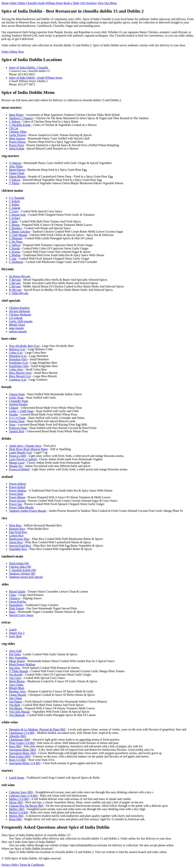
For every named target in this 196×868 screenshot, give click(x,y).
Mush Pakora (17, 170)
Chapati (14, 408)
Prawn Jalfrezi (18, 484)
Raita (12, 612)
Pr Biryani (15, 290)
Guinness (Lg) (18, 380)
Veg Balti (15, 705)
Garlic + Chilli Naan (21, 411)
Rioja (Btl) (15, 819)
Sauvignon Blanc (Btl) (22, 750)
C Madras (15, 255)
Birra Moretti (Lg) (20, 376)
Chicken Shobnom (20, 315)
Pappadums (16, 605)
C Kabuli (14, 201)
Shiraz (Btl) (16, 802)
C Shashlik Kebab (20, 125)
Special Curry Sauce (21, 615)
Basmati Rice (17, 529)
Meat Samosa (17, 138)
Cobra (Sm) (16, 369)
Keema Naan (17, 421)
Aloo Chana (16, 685)
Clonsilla (32, 3)
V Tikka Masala (18, 671)
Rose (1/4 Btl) (17, 760)
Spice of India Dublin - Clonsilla (28, 68)
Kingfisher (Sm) (19, 366)
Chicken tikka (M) (20, 567)
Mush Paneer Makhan (22, 664)
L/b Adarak (16, 318)
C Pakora (14, 122)
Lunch (13, 630)
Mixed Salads (17, 592)
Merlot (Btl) (16, 816)
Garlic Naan (16, 398)
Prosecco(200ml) (19, 469)
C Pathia (14, 205)
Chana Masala (17, 695)
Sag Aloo (14, 668)
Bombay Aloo (17, 691)
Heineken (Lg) (18, 356)
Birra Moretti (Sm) (20, 373)
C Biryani (15, 286)
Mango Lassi (17, 463)
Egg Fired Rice (18, 532)
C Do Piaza (16, 242)
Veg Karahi (16, 675)
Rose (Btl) (15, 746)
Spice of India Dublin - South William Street (36, 78)
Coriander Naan (18, 401)
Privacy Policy (10, 865)
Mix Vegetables (18, 658)
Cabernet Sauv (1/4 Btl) (23, 796)
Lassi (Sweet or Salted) (23, 459)
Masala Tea (16, 466)
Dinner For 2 (17, 633)
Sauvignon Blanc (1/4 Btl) (25, 763)
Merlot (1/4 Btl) (18, 812)
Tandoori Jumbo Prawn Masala (28, 511)
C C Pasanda (17, 198)
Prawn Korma (17, 501)
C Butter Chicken (19, 232)
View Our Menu (107, 3)
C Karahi (14, 248)
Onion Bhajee (17, 176)
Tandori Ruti (17, 431)
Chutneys (15, 598)
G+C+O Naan (17, 418)
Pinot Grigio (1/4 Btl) (22, 743)
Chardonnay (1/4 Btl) (22, 733)
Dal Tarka (15, 654)
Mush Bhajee (17, 681)
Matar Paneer (17, 661)
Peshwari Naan (18, 428)
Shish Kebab (17, 149)
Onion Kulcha (17, 602)
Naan (12, 425)
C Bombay (15, 228)
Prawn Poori (16, 145)
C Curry (14, 211)
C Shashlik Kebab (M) (22, 570)
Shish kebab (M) (19, 563)
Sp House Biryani (20, 276)
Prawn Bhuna (17, 497)
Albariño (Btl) (17, 736)
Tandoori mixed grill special (26, 577)
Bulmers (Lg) (17, 349)
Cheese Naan (17, 394)
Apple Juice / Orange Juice (25, 446)
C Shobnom (16, 262)
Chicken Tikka (18, 132)
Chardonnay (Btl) (19, 740)
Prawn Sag (15, 504)
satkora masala (18, 331)
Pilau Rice (15, 525)
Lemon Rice (16, 535)
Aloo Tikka (16, 166)
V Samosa (15, 163)
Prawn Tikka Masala (21, 507)
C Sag (13, 259)
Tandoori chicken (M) (22, 574)
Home (5, 3)
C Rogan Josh (17, 215)
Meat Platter (16, 115)
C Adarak (15, 208)
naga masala (16, 328)
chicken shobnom (19, 311)
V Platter (14, 183)
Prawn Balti (16, 494)
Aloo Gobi (15, 651)
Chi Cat (14, 128)
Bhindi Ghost (17, 325)
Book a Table (71, 3)
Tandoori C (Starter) (21, 118)
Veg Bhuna (16, 708)
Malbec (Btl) (17, 809)
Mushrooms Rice (19, 539)
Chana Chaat (17, 173)
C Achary (15, 218)
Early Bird (15, 636)
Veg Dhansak (17, 715)
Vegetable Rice (18, 549)
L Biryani (15, 283)
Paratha (13, 414)
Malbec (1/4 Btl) (19, 799)
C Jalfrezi (15, 245)
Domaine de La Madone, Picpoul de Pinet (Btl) (37, 729)
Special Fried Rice (20, 546)
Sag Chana (15, 698)
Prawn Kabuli (17, 487)
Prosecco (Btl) (18, 456)
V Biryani (15, 280)
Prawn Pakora (17, 142)
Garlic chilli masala (21, 321)
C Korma (14, 252)
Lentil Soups (17, 778)
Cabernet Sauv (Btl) (21, 792)
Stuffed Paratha (18, 404)
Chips (12, 595)
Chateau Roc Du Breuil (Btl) (26, 806)
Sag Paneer (16, 702)
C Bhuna (14, 225)
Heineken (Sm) (18, 359)
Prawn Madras (18, 490)
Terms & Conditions (32, 865)
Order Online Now (13, 52)
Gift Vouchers (88, 3)
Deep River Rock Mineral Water (28, 449)
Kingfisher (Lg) (18, 363)
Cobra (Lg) (16, 353)
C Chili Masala (18, 235)
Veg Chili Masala (19, 712)
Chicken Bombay (19, 308)
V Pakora (15, 180)
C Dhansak (16, 238)
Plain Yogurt (16, 608)
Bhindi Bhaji (17, 688)
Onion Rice (16, 542)
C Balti (13, 221)
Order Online (17, 3)
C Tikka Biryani (19, 293)
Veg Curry (15, 678)
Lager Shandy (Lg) (20, 452)
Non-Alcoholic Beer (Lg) (24, 346)
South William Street (50, 3)
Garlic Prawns (17, 135)
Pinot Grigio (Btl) (20, 756)
